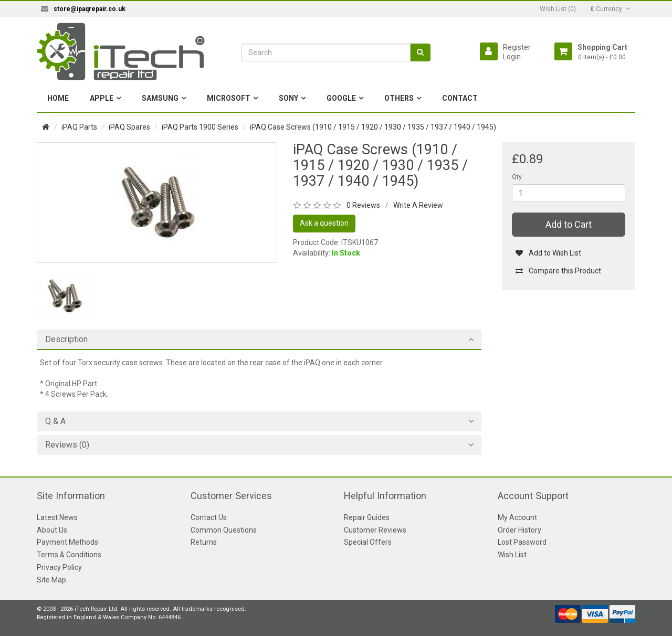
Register (517, 47)
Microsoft (229, 98)
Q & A (55, 421)
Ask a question (324, 223)
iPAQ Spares (129, 127)
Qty (517, 177)
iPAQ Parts (79, 127)
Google (341, 98)
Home (58, 98)
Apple (102, 98)
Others (399, 98)
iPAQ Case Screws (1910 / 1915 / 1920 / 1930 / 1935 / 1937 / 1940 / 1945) (373, 127)
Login (512, 57)
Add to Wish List (548, 253)
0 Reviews (363, 205)
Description (66, 340)
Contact (460, 98)
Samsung (160, 98)
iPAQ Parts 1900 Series (200, 127)
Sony (288, 98)
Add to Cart (569, 224)
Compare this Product (558, 271)
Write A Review (418, 205)
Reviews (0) (67, 445)
